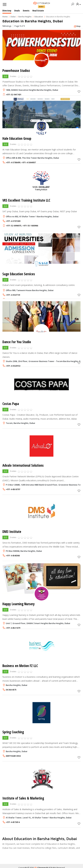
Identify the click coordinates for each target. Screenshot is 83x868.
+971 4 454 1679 (13, 628)
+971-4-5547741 (13, 295)
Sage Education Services (19, 274)
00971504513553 (13, 756)
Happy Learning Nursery (19, 604)
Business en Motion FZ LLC (20, 666)
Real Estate (38, 10)
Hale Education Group (17, 138)
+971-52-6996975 (14, 226)
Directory (7, 10)
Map (77, 26)
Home (5, 17)
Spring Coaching (13, 732)
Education (39, 17)
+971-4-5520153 (13, 366)
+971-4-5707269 (13, 221)
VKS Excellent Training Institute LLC (26, 200)
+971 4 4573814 (13, 822)
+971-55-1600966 (30, 226)
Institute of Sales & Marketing (23, 798)
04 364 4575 (11, 690)
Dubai (41, 7)
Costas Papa (11, 404)
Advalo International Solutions (23, 465)
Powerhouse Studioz (16, 71)
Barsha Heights (25, 17)
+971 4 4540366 (13, 556)
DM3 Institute (12, 532)
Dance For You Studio (17, 342)
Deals (17, 10)
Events (26, 10)
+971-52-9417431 (14, 94)
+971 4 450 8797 (13, 489)
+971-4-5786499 (13, 162)
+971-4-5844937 (29, 162)
